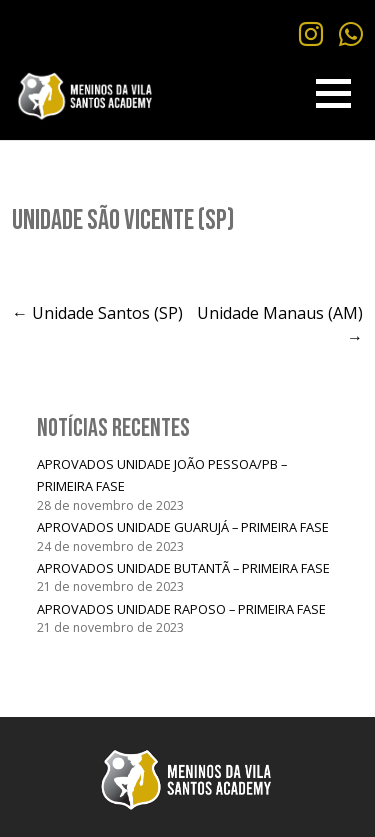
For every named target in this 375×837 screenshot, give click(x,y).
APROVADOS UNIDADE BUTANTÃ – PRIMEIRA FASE (183, 568)
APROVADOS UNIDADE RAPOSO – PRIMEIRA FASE (181, 609)
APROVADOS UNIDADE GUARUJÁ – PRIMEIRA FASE (183, 527)
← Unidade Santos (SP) (97, 313)
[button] (334, 93)
